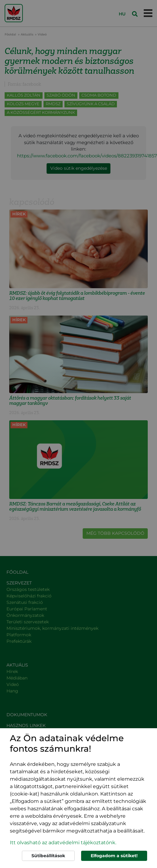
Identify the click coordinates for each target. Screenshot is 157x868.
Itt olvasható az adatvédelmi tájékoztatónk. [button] (63, 843)
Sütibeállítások (48, 856)
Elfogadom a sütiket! (114, 856)
